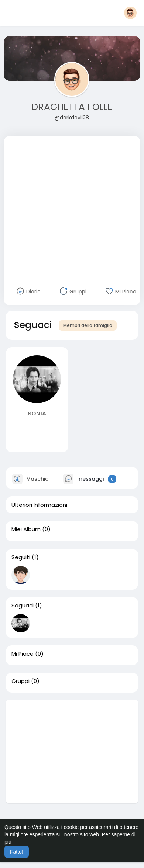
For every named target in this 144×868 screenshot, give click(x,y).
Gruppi (20, 681)
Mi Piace (23, 654)
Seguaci (23, 606)
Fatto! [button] (17, 852)
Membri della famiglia (88, 325)
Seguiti (21, 557)
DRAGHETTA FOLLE (72, 107)
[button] (130, 13)
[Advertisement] (69, 205)
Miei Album (26, 529)
